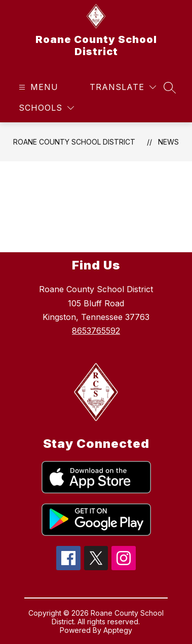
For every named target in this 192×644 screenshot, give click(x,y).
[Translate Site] (123, 87)
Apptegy (118, 630)
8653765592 (96, 331)
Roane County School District (74, 142)
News (168, 142)
